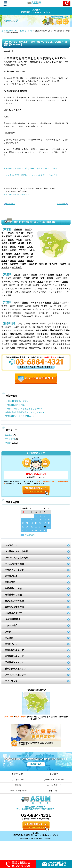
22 (36, 527)
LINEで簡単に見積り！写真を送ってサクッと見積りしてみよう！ (31, 175)
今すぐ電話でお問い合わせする (16, 194)
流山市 (56, 303)
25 (49, 527)
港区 (3, 233)
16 (40, 523)
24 (45, 527)
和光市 (35, 278)
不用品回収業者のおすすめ (17, 401)
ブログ (30, 31)
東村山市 (43, 264)
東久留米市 (17, 268)
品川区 (21, 243)
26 (23, 530)
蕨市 (42, 278)
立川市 (30, 257)
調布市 (4, 261)
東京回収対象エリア (14, 650)
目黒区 (4, 250)
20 (27, 527)
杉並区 (9, 236)
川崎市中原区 (56, 330)
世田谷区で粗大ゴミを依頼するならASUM (24, 409)
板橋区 (26, 236)
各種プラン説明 (18, 774)
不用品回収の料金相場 (15, 405)
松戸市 (48, 303)
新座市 (50, 278)
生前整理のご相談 (13, 588)
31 (45, 530)
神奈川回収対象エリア (15, 669)
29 (36, 530)
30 (40, 530)
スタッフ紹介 (11, 625)
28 (32, 530)
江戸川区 (20, 233)
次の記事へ (62, 204)
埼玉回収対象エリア (14, 656)
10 (45, 519)
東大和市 (53, 264)
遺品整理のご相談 (13, 595)
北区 (29, 243)
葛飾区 (11, 240)
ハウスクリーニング (14, 570)
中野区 (21, 247)
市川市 (44, 306)
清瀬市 (21, 261)
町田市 (9, 254)
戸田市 (51, 275)
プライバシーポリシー (15, 675)
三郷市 (27, 278)
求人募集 (9, 638)
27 (27, 530)
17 (45, 523)
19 (23, 527)
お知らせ (9, 435)
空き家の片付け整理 (14, 601)
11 (49, 519)
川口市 (17, 275)
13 (27, 523)
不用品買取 (10, 582)
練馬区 (13, 247)
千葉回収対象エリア (14, 663)
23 (40, 527)
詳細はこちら (36, 764)
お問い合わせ (11, 644)
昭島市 (30, 261)
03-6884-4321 (36, 474)
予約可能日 (30, 535)
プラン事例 (10, 439)
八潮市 (65, 282)
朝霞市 (59, 275)
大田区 (19, 240)
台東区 (13, 250)
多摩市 (17, 254)
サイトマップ (11, 681)
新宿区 (4, 243)
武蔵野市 (33, 264)
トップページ (11, 545)
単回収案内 (54, 774)
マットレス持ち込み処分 (16, 558)
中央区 (28, 230)
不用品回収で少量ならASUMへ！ (20, 416)
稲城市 (63, 264)
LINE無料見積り (13, 619)
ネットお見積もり (54, 785)
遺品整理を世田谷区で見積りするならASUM (24, 412)
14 (32, 523)
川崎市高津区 (16, 334)
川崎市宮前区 (57, 334)
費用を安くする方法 (14, 607)
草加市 (34, 275)
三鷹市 (23, 264)
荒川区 (13, 243)
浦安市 (25, 303)
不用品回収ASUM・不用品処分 (15, 31)
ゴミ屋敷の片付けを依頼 (16, 551)
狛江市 (21, 257)
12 (23, 523)
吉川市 (40, 282)
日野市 (26, 254)
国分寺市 (12, 257)
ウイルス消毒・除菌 (14, 564)
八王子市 (22, 250)
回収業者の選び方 (13, 613)
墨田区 (4, 247)
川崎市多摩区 (42, 334)
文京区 (11, 233)
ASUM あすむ (34, 4)
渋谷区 (28, 240)
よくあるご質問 (18, 780)
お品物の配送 (11, 576)
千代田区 (18, 230)
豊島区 (17, 236)
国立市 (4, 264)
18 (49, 523)
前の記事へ (10, 204)
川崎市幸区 (29, 334)
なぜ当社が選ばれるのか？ (54, 780)
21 (32, 527)
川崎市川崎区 (41, 330)
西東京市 (14, 264)
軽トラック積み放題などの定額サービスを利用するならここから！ (31, 168)
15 (36, 523)
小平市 (13, 261)
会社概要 (18, 785)
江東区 (30, 247)
